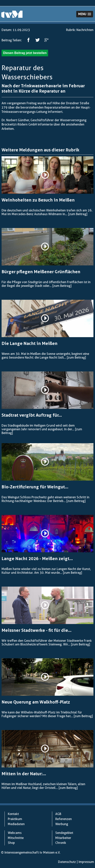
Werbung (62, 824)
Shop (11, 843)
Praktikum (15, 819)
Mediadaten (16, 824)
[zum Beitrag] (78, 214)
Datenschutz (67, 862)
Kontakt (13, 814)
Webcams (15, 833)
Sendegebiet (64, 833)
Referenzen (64, 819)
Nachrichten (85, 30)
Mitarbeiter (63, 838)
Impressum (86, 862)
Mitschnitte (16, 838)
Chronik (61, 843)
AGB (58, 814)
